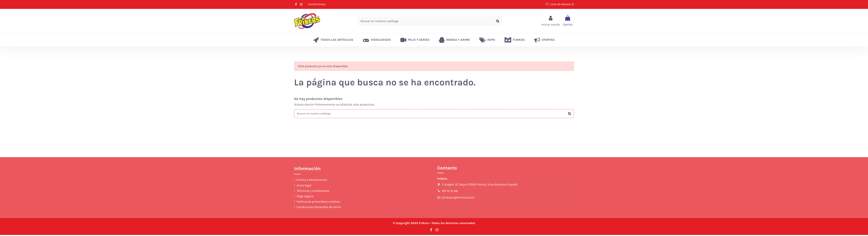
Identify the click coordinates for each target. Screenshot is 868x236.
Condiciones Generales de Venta (319, 208)
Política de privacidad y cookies (318, 203)
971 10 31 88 (450, 192)
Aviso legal (304, 186)
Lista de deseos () (560, 4)
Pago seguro (305, 197)
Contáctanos (317, 4)
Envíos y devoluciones (312, 181)
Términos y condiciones (313, 192)
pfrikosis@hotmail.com (458, 199)
